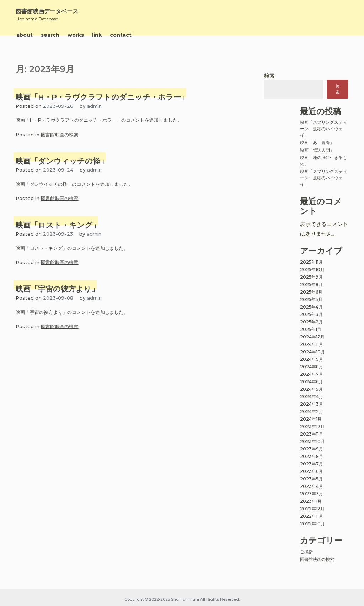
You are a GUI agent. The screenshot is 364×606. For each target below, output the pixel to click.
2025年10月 (312, 270)
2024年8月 (312, 367)
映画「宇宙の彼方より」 (57, 289)
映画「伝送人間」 (317, 150)
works (76, 35)
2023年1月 (311, 501)
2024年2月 (312, 412)
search (50, 35)
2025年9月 (311, 277)
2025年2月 (311, 322)
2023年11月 (312, 434)
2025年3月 (311, 314)
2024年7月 (312, 374)
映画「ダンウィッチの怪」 (62, 161)
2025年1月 (311, 329)
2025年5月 (311, 299)
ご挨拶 (306, 552)
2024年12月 (312, 337)
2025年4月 (311, 307)
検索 (269, 76)
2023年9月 (312, 449)
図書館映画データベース (47, 11)
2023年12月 (312, 426)
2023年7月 (312, 464)
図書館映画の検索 (60, 135)
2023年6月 (311, 471)
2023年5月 (311, 479)
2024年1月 (311, 419)
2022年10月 (312, 524)
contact (121, 35)
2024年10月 (312, 352)
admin (95, 106)
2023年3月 (312, 494)
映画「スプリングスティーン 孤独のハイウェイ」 (323, 129)
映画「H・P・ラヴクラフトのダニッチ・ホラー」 (102, 97)
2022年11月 (312, 516)
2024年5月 (311, 389)
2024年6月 (311, 382)
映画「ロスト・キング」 (58, 225)
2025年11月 (311, 262)
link (97, 35)
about (25, 35)
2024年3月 (312, 404)
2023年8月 (312, 456)
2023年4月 (312, 486)
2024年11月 (312, 344)
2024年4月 (312, 397)
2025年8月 (311, 284)
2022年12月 (312, 509)
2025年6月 (311, 292)
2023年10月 (312, 441)
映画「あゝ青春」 (317, 143)
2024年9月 (312, 359)
